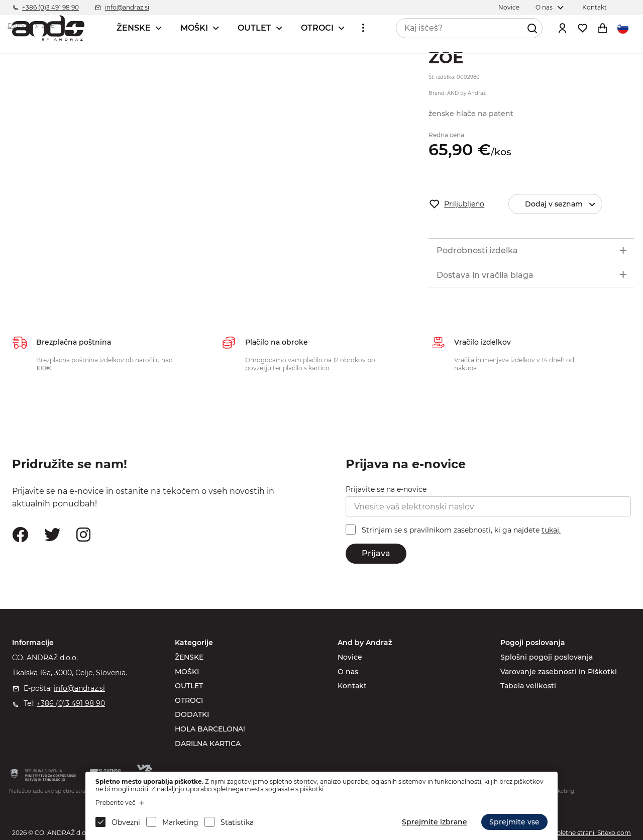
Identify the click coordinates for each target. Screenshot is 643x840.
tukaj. (551, 531)
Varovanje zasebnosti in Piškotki (559, 672)
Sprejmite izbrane (435, 822)
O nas (348, 672)
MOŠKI (194, 28)
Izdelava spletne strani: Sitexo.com (579, 833)
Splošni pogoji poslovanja (547, 657)
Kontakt (352, 686)
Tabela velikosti (528, 686)
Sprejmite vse (514, 822)
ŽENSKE (134, 28)
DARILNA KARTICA (208, 744)
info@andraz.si (79, 688)
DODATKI (192, 714)
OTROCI (317, 28)
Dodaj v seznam (563, 204)
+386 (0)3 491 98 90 (71, 703)
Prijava (376, 553)
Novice (350, 657)
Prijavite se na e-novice (386, 489)
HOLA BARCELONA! (210, 729)
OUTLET (254, 28)
